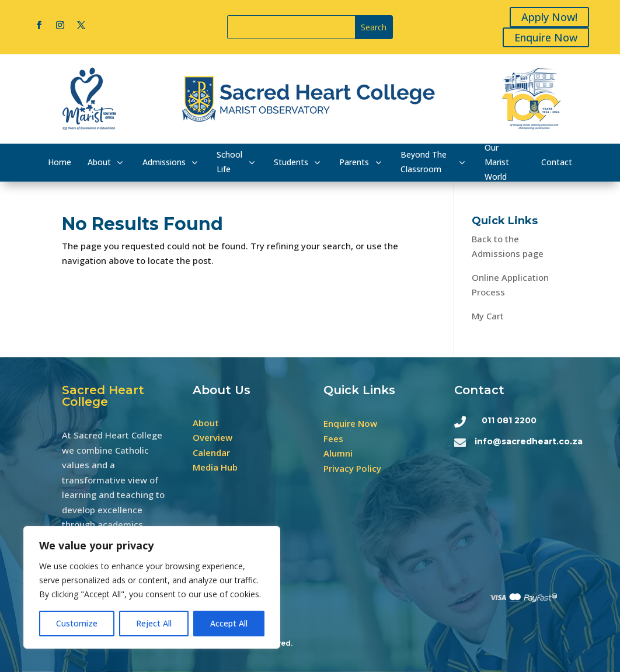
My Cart (488, 316)
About (206, 423)
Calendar (211, 452)
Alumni (338, 453)
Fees (333, 438)
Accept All (229, 623)
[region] (152, 587)
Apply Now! (551, 17)
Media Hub (215, 467)
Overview (213, 437)
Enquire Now (548, 37)
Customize (77, 623)
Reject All (154, 623)
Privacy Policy (352, 468)
